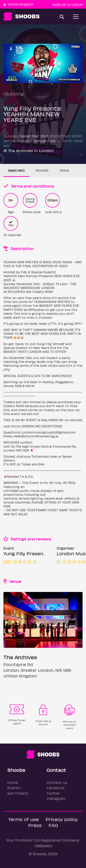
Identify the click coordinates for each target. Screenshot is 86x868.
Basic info (16, 170)
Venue (64, 170)
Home (13, 782)
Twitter (53, 793)
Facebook (56, 788)
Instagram (56, 798)
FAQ (53, 825)
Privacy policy (62, 819)
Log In (77, 5)
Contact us (57, 782)
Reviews (42, 170)
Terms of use (24, 819)
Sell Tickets (18, 793)
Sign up (59, 5)
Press (35, 825)
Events (14, 788)
